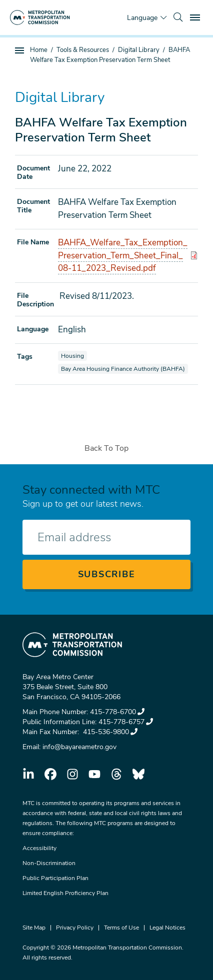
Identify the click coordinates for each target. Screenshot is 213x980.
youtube (94, 774)
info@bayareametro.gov (79, 747)
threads (116, 774)
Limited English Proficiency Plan (65, 893)
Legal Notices (167, 928)
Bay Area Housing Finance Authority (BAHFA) (123, 369)
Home (39, 50)
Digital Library (139, 50)
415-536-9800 (109, 732)
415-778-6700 (117, 712)
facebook (50, 774)
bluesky (138, 774)
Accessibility (39, 848)
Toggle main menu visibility (196, 16)
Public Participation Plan (55, 878)
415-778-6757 (126, 722)
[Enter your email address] (106, 537)
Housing (74, 356)
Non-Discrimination (49, 863)
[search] (178, 17)
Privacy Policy (75, 928)
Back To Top (106, 448)
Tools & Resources (83, 50)
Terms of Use (121, 928)
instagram (72, 774)
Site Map (34, 928)
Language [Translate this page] (142, 18)
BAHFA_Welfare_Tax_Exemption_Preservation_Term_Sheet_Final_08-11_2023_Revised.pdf (123, 255)
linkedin (28, 774)
